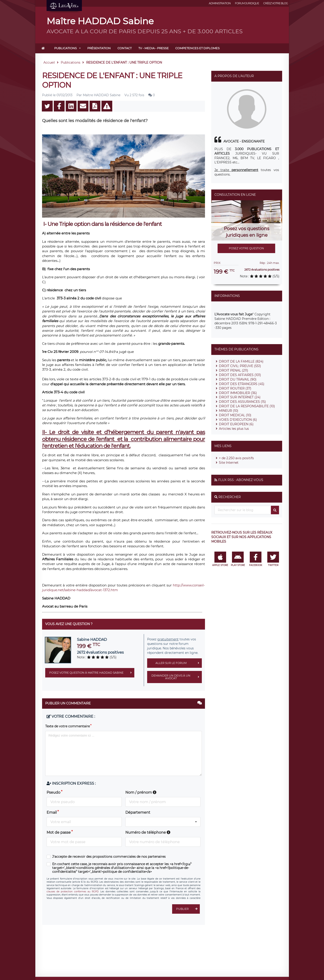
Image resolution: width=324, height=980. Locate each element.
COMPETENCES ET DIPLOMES (197, 48)
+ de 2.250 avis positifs (236, 458)
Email (52, 812)
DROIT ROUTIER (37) (235, 388)
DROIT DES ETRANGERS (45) (242, 384)
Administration (220, 3)
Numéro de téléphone (148, 832)
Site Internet (229, 463)
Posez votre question (246, 248)
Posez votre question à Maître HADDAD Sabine (92, 673)
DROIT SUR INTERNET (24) (240, 397)
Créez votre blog (276, 3)
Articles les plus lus (234, 429)
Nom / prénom (141, 792)
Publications (65, 48)
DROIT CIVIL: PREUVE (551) (240, 366)
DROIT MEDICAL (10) (235, 415)
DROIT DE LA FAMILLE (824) (241, 361)
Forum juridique (247, 3)
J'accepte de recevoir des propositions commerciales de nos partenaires (109, 857)
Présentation (99, 48)
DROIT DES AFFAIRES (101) (240, 375)
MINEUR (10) (229, 411)
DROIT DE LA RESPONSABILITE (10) (247, 406)
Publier (188, 909)
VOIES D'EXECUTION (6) (238, 420)
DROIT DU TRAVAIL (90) (238, 379)
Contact (125, 48)
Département (138, 812)
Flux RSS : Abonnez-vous (241, 480)
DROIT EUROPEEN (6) (236, 424)
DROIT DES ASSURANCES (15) (242, 402)
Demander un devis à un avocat (177, 677)
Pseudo (53, 792)
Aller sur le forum (179, 663)
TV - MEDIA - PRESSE (154, 48)
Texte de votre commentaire (67, 726)
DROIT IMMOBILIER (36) (238, 393)
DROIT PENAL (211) (234, 370)
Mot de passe (59, 832)
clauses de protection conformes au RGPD (73, 892)
